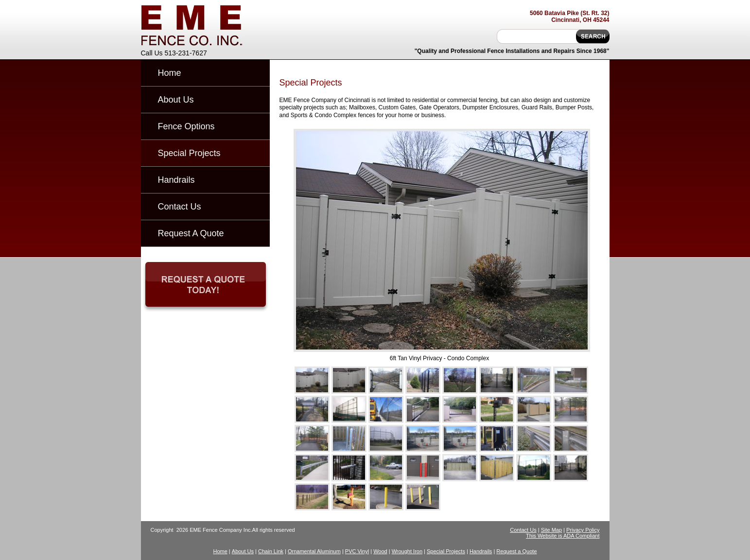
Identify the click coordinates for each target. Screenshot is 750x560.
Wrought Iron (407, 551)
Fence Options (186, 126)
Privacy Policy (583, 530)
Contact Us (180, 207)
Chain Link (271, 551)
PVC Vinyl (357, 551)
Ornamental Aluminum (314, 551)
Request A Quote (191, 233)
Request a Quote (516, 551)
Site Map (551, 530)
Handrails (176, 180)
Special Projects (189, 153)
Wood (380, 551)
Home (170, 73)
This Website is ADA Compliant (563, 536)
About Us (176, 100)
